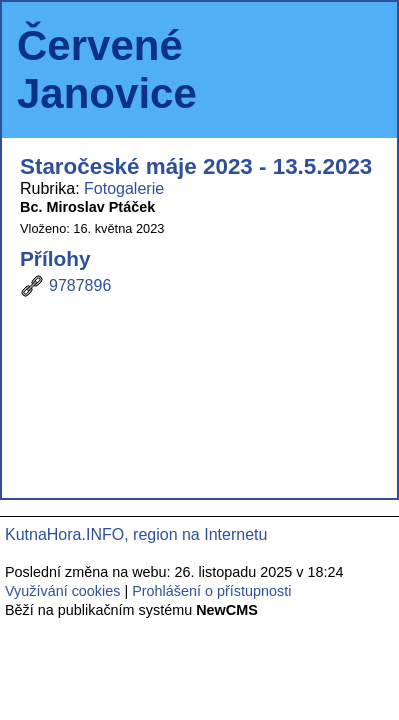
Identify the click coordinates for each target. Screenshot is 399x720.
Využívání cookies (62, 591)
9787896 (80, 285)
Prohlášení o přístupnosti (211, 591)
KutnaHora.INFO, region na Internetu (136, 534)
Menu (356, 70)
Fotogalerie (124, 188)
